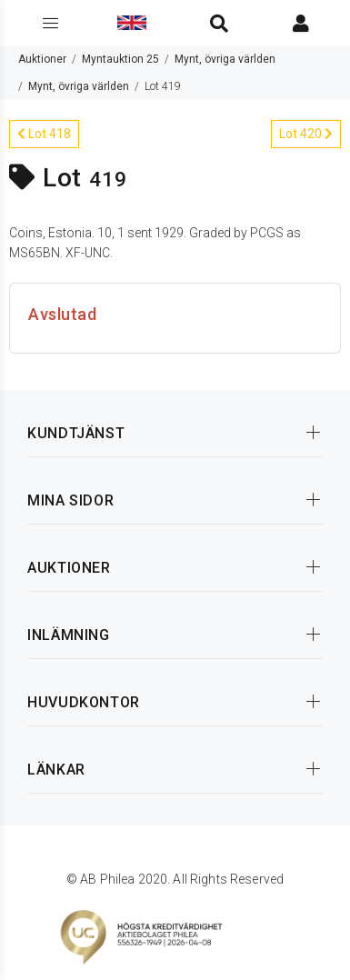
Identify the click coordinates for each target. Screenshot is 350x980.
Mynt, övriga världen (225, 59)
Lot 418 (44, 134)
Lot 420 (306, 134)
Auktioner (42, 59)
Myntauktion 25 (120, 59)
